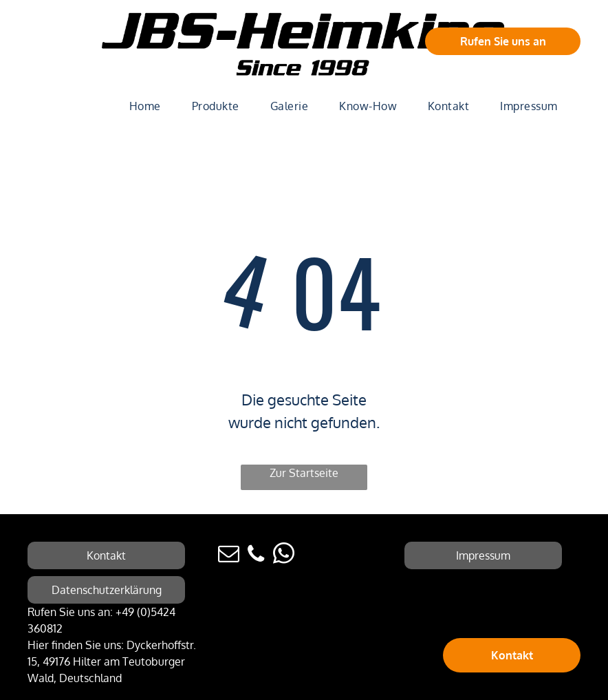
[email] (228, 556)
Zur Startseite (304, 473)
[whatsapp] (283, 556)
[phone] (256, 556)
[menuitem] (150, 106)
